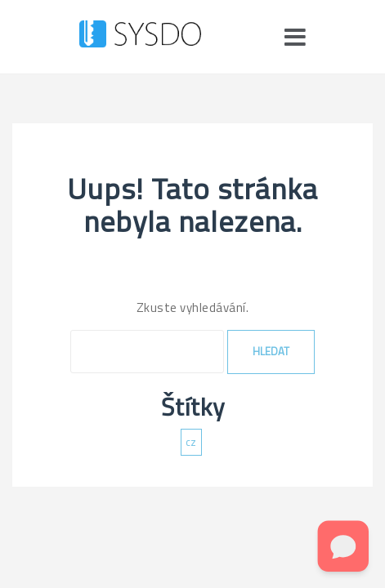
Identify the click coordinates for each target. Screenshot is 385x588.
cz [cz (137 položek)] (191, 442)
